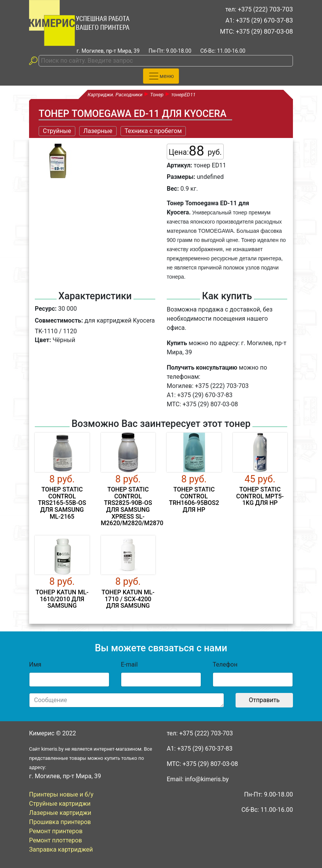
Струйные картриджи (60, 804)
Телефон (225, 664)
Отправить (264, 700)
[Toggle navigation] (161, 76)
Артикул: (180, 165)
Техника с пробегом (153, 131)
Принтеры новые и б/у (61, 794)
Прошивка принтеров (60, 822)
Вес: (173, 189)
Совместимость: (59, 320)
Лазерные (98, 131)
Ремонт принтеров (56, 831)
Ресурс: (46, 309)
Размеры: (181, 177)
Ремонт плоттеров (55, 840)
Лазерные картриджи (60, 813)
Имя (35, 664)
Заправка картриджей (61, 849)
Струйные (57, 131)
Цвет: (43, 340)
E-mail (129, 664)
